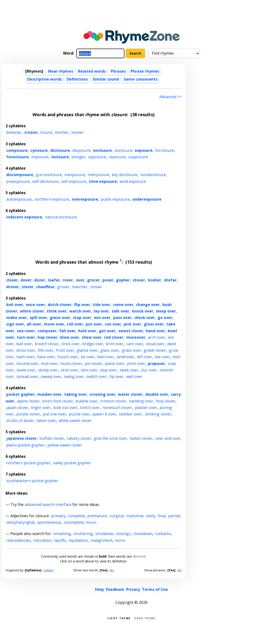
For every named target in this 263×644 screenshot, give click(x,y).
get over (107, 331)
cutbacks (163, 534)
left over (144, 357)
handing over (141, 401)
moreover (136, 337)
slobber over (130, 414)
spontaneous (49, 522)
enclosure (103, 150)
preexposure (18, 181)
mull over (49, 363)
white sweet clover (75, 421)
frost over (65, 350)
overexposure (85, 199)
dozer (40, 280)
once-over (35, 305)
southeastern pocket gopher (32, 481)
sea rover (26, 331)
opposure (97, 157)
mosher (62, 132)
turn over (26, 337)
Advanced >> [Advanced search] (170, 97)
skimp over (48, 370)
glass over (110, 350)
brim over (115, 344)
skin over (89, 370)
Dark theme (145, 618)
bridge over (93, 344)
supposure (138, 157)
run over (113, 324)
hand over (155, 331)
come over (123, 305)
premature (97, 516)
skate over (26, 370)
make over (17, 318)
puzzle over (79, 414)
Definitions (77, 79)
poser (108, 280)
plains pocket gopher (26, 445)
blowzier (14, 132)
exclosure (123, 150)
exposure (144, 150)
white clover (32, 311)
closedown (143, 534)
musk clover (71, 363)
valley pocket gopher (72, 463)
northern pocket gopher (28, 463)
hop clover (48, 337)
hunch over (68, 357)
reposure (117, 157)
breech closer (47, 344)
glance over (87, 350)
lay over (101, 311)
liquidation (78, 540)
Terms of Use (155, 589)
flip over (82, 305)
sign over (15, 324)
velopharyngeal (20, 522)
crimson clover (113, 401)
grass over (131, 350)
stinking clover (158, 414)
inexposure (75, 175)
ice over (88, 357)
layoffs (60, 540)
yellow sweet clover (65, 445)
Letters (49, 570)
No (112, 570)
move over (54, 324)
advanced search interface (48, 504)
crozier (31, 132)
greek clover (155, 350)
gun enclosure (49, 175)
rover (68, 280)
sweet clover (131, 331)
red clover (114, 337)
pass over (122, 318)
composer (47, 331)
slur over (149, 370)
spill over (38, 318)
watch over (80, 311)
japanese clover (22, 438)
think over (57, 311)
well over (134, 376)
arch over (157, 337)
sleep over (166, 311)
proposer (156, 363)
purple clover (28, 414)
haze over (46, 357)
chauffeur (45, 287)
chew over (92, 337)
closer (12, 280)
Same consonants (141, 79)
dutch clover (60, 305)
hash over (25, 357)
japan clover (17, 408)
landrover (125, 357)
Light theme (119, 618)
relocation (42, 540)
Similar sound (106, 79)
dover (26, 280)
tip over (116, 376)
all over (34, 324)
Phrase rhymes (145, 71)
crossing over (102, 394)
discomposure (20, 175)
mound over (27, 363)
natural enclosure (61, 217)
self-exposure (74, 181)
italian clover (141, 438)
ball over (24, 344)
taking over (76, 394)
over (80, 280)
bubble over (87, 401)
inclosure (60, 157)
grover (63, 287)
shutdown (104, 534)
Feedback (115, 589)
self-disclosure (45, 181)
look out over (65, 408)
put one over (55, 414)
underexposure (147, 199)
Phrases (118, 71)
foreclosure (17, 157)
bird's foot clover (58, 401)
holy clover (166, 401)
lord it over (90, 408)
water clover (130, 394)
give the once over (110, 438)
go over (165, 318)
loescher (80, 287)
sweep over (51, 376)
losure (46, 132)
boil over (15, 305)
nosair (96, 287)
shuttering (83, 534)
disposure (81, 150)
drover (13, 287)
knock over (143, 311)
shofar (170, 280)
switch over (97, 376)
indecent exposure (24, 217)
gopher (123, 280)
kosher (155, 280)
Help (99, 589)
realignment (102, 540)
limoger (78, 157)
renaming (62, 534)
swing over (74, 376)
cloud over (155, 344)
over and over (168, 438)
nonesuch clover (117, 408)
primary (58, 516)
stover (139, 280)
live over (162, 357)
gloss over (154, 324)
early (151, 516)
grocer (93, 280)
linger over (41, 408)
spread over (27, 376)
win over (102, 318)
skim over (69, 370)
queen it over (104, 414)
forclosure (165, 150)
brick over (71, 344)
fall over (67, 331)
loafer (54, 280)
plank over (115, 363)
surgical (117, 516)
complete (76, 516)
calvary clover (79, 438)
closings (123, 534)
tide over (101, 305)
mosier (77, 132)
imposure (40, 157)
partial (174, 516)
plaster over (146, 408)
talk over (120, 311)
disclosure (60, 150)
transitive (135, 516)
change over (148, 305)
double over (157, 394)
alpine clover (28, 401)
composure (17, 150)
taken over (46, 421)
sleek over (129, 370)
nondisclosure (153, 175)
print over (136, 363)
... (92, 522)
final (162, 516)
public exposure (115, 199)
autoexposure (19, 199)
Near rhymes (61, 71)
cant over (135, 344)
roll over (75, 324)
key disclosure (125, 175)
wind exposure (133, 181)
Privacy (133, 589)
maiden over (49, 394)
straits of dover (20, 421)
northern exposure (52, 199)
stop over (82, 318)
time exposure (103, 181)
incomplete (74, 522)
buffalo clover (52, 438)
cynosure (39, 150)
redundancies (18, 540)
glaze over (60, 318)
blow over (70, 337)
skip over (108, 370)
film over (46, 350)
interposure (98, 175)
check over (145, 318)
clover (28, 287)
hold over (87, 331)
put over (94, 324)
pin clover (93, 363)
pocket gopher (20, 394)
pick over (132, 324)
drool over (26, 350)
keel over (106, 357)
